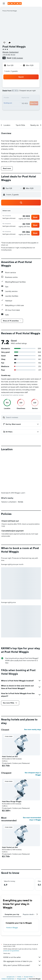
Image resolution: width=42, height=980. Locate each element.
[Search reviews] (23, 417)
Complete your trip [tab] (12, 914)
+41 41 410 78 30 (9, 55)
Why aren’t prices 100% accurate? (22, 965)
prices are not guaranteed (11, 951)
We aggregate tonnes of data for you (22, 961)
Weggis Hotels (22, 979)
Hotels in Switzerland (8, 979)
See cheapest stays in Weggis (33, 774)
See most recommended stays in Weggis (32, 819)
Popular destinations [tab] (31, 914)
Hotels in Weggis (12, 928)
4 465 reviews (17, 58)
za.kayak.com (11, 977)
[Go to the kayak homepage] (15, 3)
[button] (4, 3)
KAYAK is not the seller (22, 957)
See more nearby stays (33, 729)
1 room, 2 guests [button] (11, 71)
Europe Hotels (28, 977)
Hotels (19, 977)
